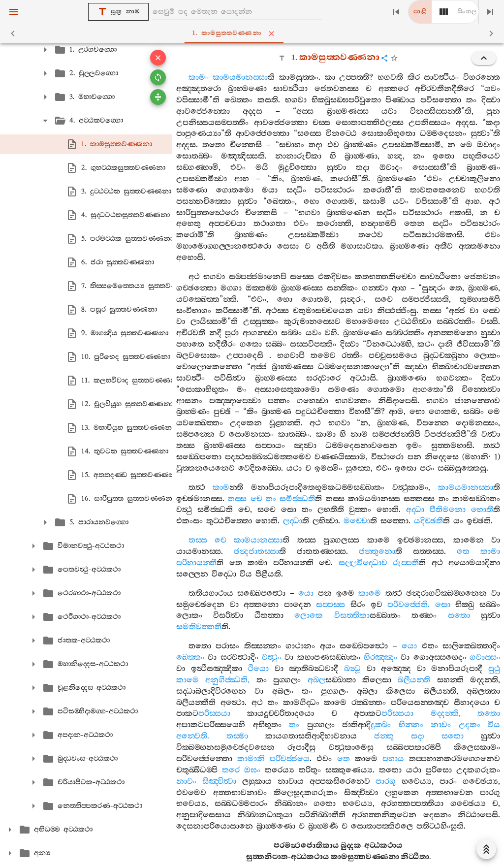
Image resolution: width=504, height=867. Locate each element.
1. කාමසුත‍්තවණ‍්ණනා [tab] (254, 33)
